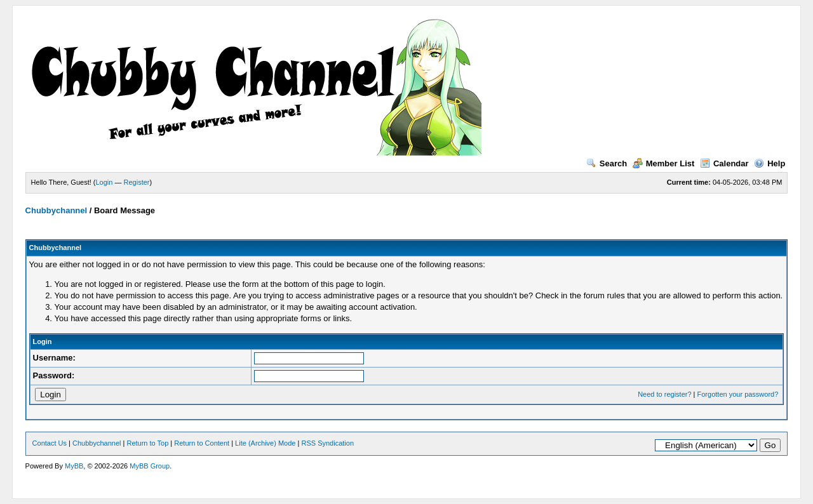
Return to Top (147, 443)
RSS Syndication (327, 443)
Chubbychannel (57, 210)
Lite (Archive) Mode (265, 443)
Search (607, 163)
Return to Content (202, 443)
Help (769, 163)
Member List (664, 163)
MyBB (74, 466)
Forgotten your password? (738, 394)
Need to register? (664, 394)
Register (137, 182)
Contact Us (50, 443)
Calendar (724, 163)
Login (104, 182)
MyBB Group (150, 466)
